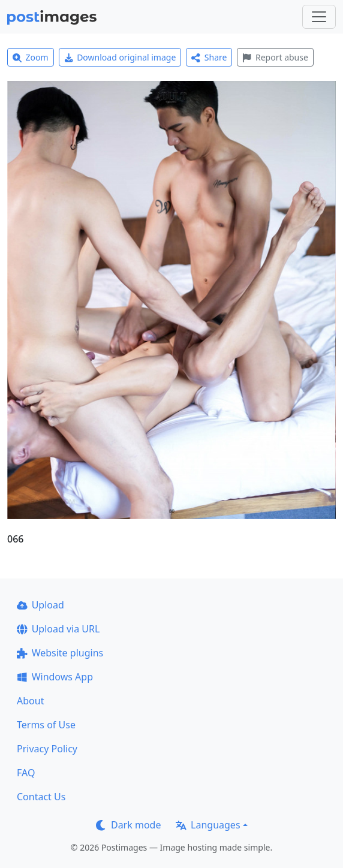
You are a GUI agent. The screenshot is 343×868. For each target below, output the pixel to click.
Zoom (31, 57)
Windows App (55, 677)
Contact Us (41, 797)
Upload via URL (58, 629)
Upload (40, 605)
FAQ (26, 773)
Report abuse (275, 57)
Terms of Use (46, 725)
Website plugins (60, 653)
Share (209, 57)
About (30, 701)
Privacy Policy (47, 749)
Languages (208, 825)
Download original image (120, 57)
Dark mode (128, 825)
